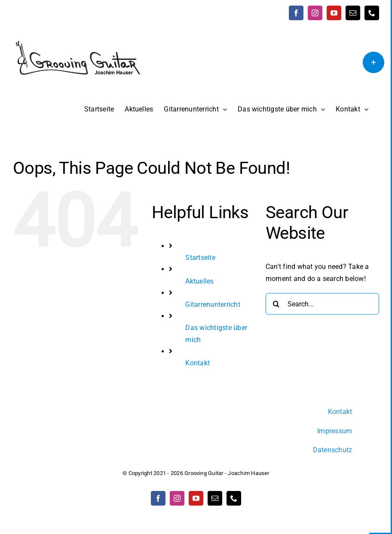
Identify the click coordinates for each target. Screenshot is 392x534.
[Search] (276, 304)
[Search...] (322, 304)
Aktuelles (199, 281)
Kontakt (198, 363)
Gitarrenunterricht (213, 304)
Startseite (200, 258)
